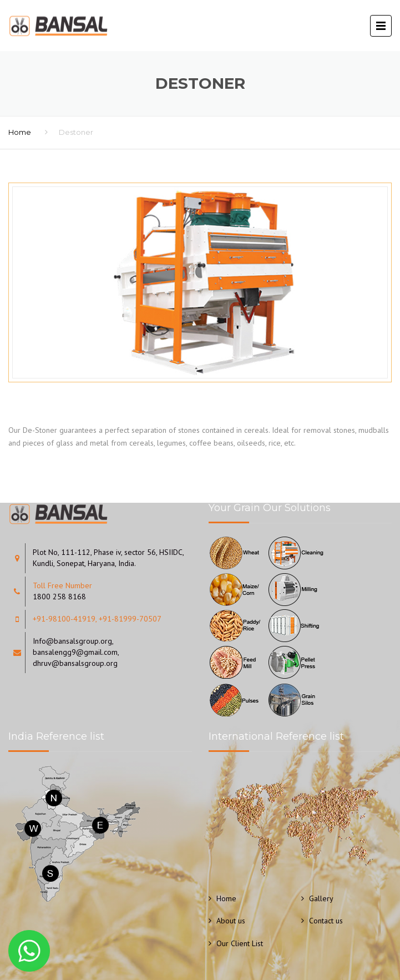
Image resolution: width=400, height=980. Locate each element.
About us (231, 921)
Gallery (321, 898)
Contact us (326, 921)
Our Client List (240, 943)
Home (20, 132)
